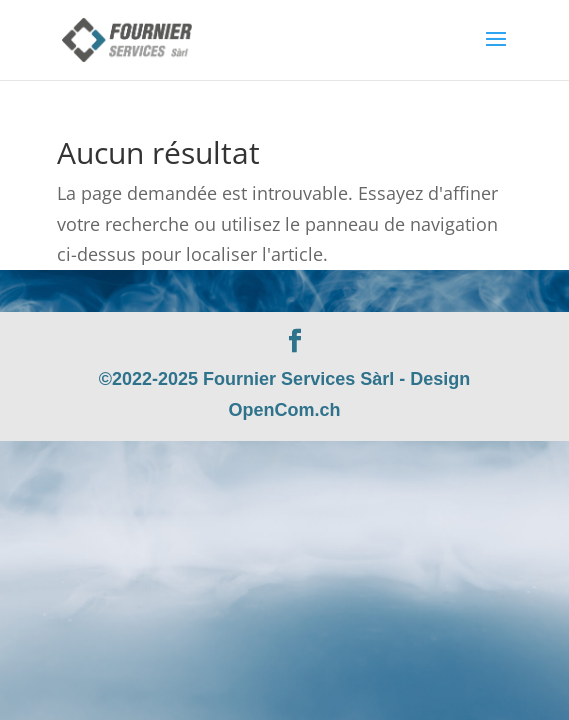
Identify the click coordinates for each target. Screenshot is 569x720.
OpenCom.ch (284, 410)
